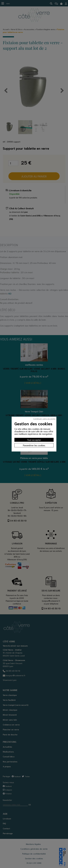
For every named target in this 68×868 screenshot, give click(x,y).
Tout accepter (34, 440)
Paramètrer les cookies (34, 445)
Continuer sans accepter (44, 419)
